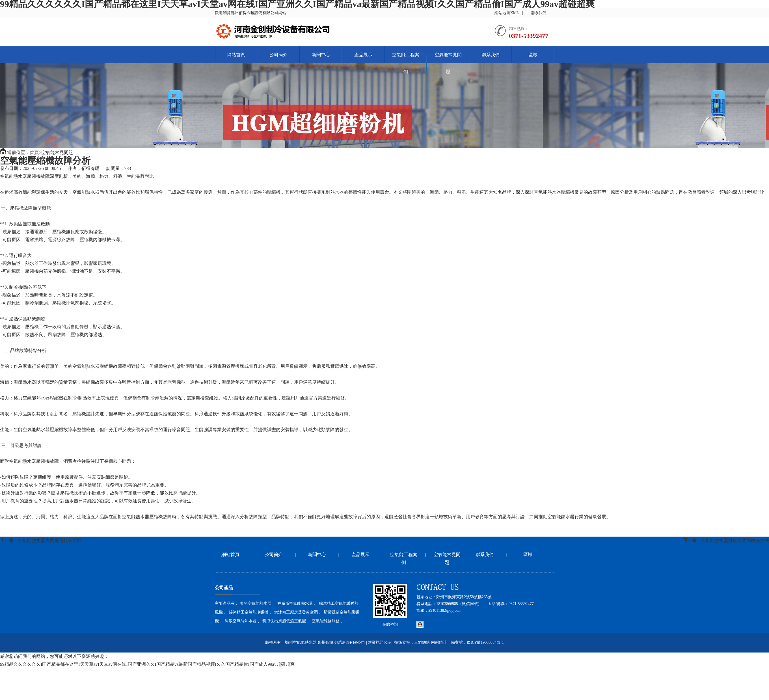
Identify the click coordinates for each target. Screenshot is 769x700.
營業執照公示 (380, 642)
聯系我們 (539, 13)
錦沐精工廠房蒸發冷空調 (296, 612)
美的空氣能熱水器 (256, 603)
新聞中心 (321, 55)
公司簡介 (278, 55)
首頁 (34, 153)
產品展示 (363, 55)
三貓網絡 (422, 642)
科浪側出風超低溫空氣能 (284, 621)
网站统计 (439, 642)
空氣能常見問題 (448, 63)
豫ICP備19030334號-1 (485, 642)
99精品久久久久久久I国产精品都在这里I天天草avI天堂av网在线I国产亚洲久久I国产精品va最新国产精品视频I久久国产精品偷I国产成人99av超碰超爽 (147, 664)
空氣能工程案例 (406, 63)
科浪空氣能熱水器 (241, 621)
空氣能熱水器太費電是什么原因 (50, 540)
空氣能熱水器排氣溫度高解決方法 (735, 540)
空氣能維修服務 (326, 621)
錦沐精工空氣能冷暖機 (249, 612)
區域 (533, 55)
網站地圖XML (507, 13)
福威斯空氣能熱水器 (295, 603)
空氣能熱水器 (14, 176)
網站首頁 (236, 55)
